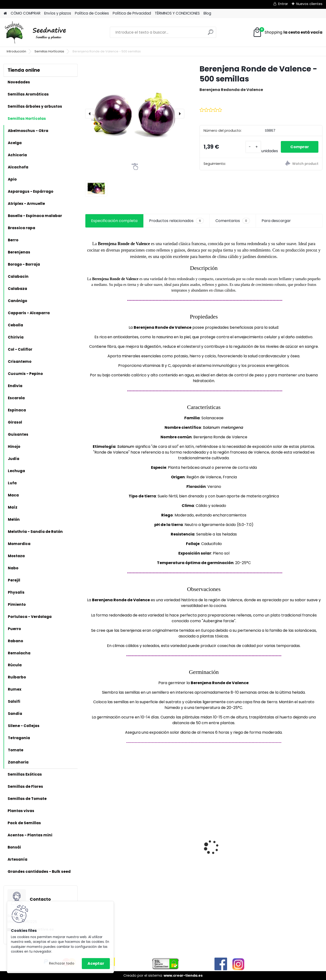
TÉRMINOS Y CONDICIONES (177, 13)
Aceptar (96, 963)
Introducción (16, 51)
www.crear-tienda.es (183, 975)
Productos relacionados (176, 221)
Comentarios (233, 221)
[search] (211, 34)
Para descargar (276, 221)
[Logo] (36, 32)
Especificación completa (114, 221)
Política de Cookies (92, 13)
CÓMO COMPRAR (26, 13)
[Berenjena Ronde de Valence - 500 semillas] (135, 114)
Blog (207, 13)
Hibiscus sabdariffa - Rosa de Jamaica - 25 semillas (114, 844)
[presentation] (90, 114)
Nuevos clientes (309, 4)
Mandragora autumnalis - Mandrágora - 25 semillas (173, 844)
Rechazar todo (62, 963)
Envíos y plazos (58, 13)
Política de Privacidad (132, 13)
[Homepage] (5, 13)
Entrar (283, 4)
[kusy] (253, 147)
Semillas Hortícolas (49, 51)
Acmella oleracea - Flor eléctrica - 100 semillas (291, 844)
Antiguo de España (227, 846)
